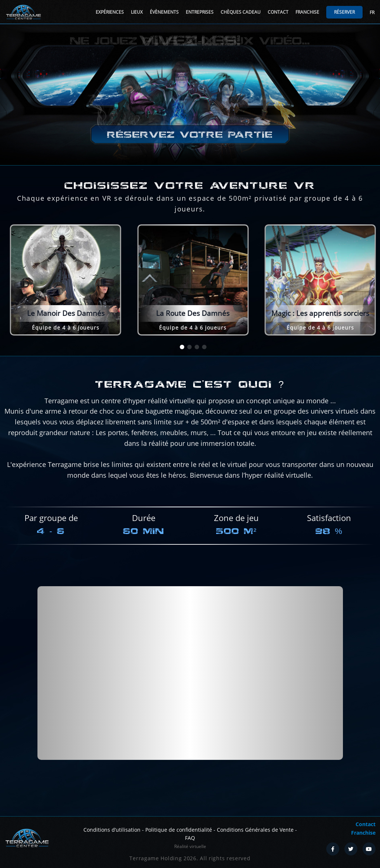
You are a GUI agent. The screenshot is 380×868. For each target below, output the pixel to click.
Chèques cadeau (241, 12)
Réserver (344, 12)
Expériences (110, 12)
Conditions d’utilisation (112, 830)
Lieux (137, 12)
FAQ (190, 838)
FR (372, 12)
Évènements (164, 12)
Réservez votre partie (190, 135)
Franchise (307, 12)
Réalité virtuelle (190, 846)
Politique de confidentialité (179, 830)
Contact (278, 12)
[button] (182, 347)
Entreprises (200, 12)
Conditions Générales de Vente (255, 830)
